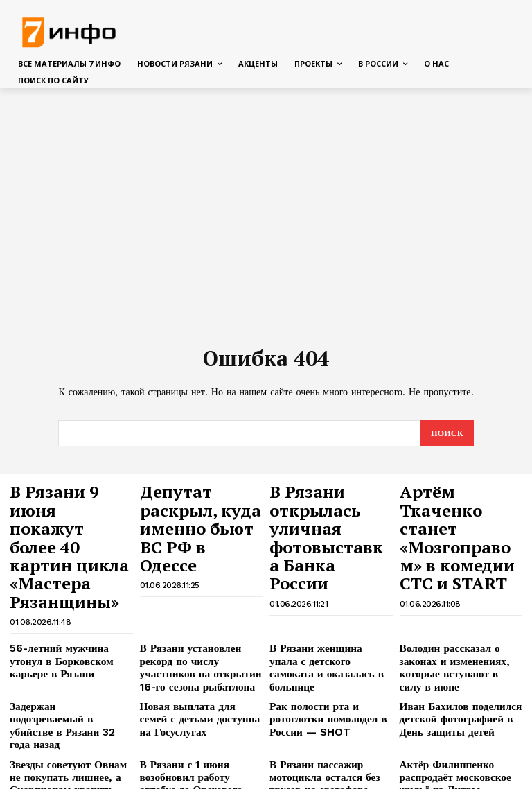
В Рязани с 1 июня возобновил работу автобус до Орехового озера (201, 684)
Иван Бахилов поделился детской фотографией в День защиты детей (459, 645)
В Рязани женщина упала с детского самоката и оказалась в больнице (325, 594)
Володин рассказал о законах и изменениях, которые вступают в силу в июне (460, 594)
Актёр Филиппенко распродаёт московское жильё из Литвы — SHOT (461, 684)
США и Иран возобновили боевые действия (195, 729)
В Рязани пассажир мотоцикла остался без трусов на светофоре (331, 684)
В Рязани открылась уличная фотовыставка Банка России (329, 508)
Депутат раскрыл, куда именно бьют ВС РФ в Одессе (198, 501)
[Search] (446, 434)
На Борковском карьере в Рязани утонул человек (323, 729)
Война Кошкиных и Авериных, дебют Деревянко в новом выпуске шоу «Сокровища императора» (459, 740)
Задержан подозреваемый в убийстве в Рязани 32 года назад (66, 645)
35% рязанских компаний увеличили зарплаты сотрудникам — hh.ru (64, 734)
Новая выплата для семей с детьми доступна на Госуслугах (197, 645)
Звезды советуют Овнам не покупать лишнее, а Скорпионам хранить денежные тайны (65, 689)
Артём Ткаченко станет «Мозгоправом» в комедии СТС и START (453, 514)
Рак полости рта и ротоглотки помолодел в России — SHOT (319, 645)
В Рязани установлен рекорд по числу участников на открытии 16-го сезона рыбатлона (198, 600)
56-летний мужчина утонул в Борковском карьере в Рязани (71, 594)
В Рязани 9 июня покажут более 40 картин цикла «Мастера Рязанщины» (64, 514)
